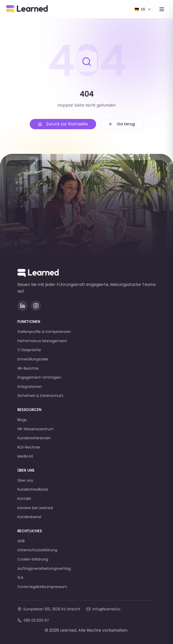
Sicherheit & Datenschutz (40, 396)
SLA (20, 577)
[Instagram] (36, 306)
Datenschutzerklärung (37, 550)
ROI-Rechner (29, 447)
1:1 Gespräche (29, 350)
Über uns (25, 480)
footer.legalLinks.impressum (42, 587)
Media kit (25, 456)
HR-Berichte (28, 368)
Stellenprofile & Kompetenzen (44, 332)
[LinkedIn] (23, 306)
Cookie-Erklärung (33, 559)
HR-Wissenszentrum (35, 429)
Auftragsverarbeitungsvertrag (44, 568)
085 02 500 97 (33, 620)
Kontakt (24, 499)
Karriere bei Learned (35, 508)
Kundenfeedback (33, 489)
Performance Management (42, 341)
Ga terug (122, 124)
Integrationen (30, 387)
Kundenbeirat (29, 517)
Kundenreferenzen (34, 438)
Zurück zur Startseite (63, 124)
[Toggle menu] (162, 9)
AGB (21, 541)
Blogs (22, 420)
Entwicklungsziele (33, 359)
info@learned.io (103, 609)
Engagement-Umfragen (39, 377)
